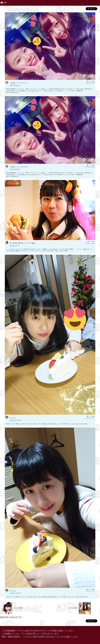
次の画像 (80, 608)
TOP (3, 2)
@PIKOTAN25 (15, 420)
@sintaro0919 (15, 245)
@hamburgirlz (15, 85)
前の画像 (11, 608)
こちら (57, 636)
